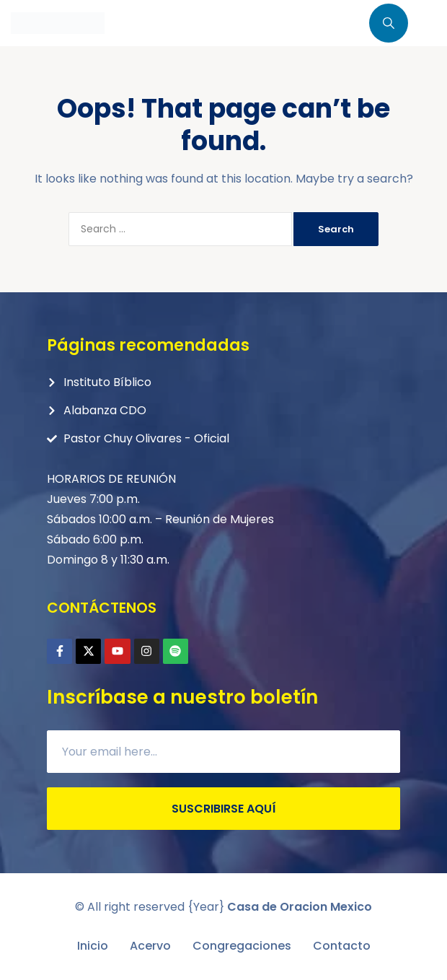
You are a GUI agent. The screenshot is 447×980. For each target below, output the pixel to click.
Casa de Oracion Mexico (300, 907)
